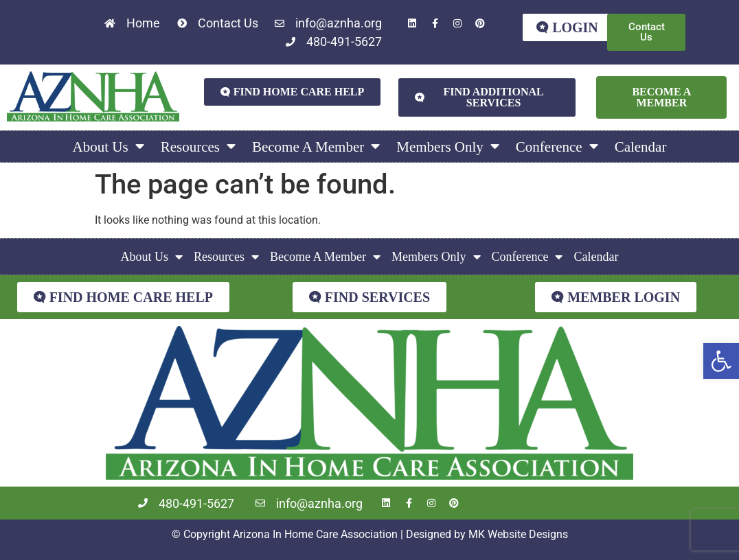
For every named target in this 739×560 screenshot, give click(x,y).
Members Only (448, 147)
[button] (721, 361)
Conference (557, 147)
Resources (198, 147)
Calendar (641, 147)
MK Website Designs (518, 534)
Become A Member (316, 147)
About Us (109, 147)
